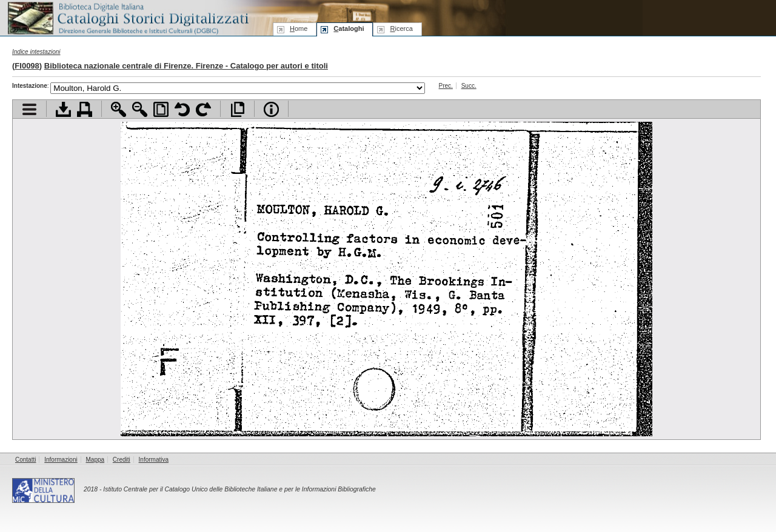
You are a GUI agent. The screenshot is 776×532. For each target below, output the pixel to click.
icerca (401, 28)
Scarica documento (63, 109)
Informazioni (61, 460)
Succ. (469, 86)
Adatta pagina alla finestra (161, 109)
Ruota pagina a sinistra (182, 109)
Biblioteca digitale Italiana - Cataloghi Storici (127, 17)
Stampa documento (85, 109)
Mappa (95, 460)
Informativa (154, 460)
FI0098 (27, 66)
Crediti (122, 460)
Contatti (25, 460)
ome (299, 28)
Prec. (446, 86)
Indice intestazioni (36, 52)
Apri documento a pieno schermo (237, 109)
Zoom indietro (140, 109)
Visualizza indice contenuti (29, 109)
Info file (271, 109)
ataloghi (349, 28)
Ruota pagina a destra (203, 109)
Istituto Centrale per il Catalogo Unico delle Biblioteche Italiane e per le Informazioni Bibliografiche (239, 489)
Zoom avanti (119, 109)
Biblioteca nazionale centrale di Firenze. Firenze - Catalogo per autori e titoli (186, 66)
